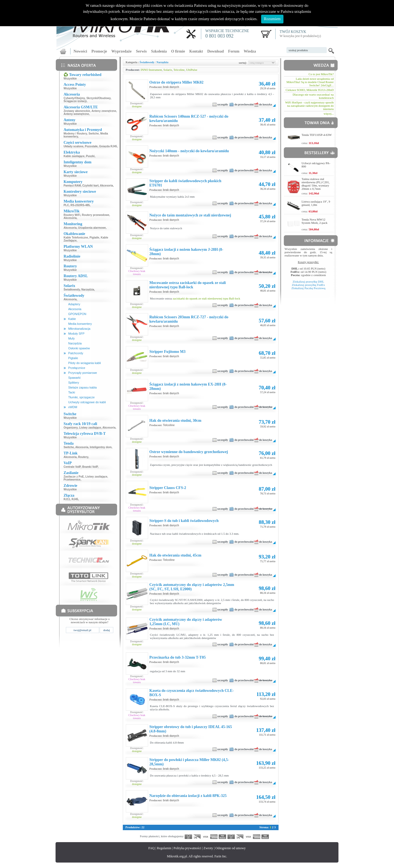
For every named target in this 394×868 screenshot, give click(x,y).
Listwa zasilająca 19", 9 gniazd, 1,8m (316, 203)
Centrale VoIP (72, 467)
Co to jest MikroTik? (321, 74)
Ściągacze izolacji (75, 101)
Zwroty (208, 848)
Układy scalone (73, 146)
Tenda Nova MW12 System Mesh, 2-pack (315, 221)
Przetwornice (72, 480)
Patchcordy (76, 353)
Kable (72, 319)
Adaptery (74, 304)
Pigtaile (94, 238)
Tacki (71, 392)
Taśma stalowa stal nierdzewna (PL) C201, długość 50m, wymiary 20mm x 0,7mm (316, 184)
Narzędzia (88, 290)
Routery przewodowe (96, 215)
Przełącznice (77, 368)
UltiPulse (192, 70)
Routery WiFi (72, 215)
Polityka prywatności (187, 848)
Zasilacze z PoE (74, 477)
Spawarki (74, 378)
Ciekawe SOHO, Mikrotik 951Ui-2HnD (310, 90)
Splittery (74, 383)
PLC (66, 205)
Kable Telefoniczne (76, 238)
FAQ (152, 848)
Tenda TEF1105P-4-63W (317, 135)
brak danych (171, 87)
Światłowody (72, 290)
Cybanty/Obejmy (74, 98)
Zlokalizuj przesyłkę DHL (308, 282)
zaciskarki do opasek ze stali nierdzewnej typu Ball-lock (206, 298)
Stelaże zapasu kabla (82, 387)
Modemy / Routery (75, 134)
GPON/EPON (77, 314)
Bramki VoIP (90, 467)
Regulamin (164, 848)
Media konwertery (80, 324)
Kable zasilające (74, 156)
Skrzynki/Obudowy (98, 98)
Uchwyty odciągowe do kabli (87, 402)
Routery (83, 457)
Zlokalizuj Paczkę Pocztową (308, 288)
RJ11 (67, 499)
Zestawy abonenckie (77, 111)
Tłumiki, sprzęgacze (81, 397)
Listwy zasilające (90, 428)
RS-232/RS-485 (80, 205)
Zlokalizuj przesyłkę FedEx (309, 285)
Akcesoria (106, 186)
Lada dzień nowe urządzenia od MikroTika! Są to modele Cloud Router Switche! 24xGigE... (310, 82)
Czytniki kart (90, 186)
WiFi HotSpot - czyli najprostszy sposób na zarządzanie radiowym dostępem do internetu (309, 106)
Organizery (71, 428)
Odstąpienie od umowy (230, 848)
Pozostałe (91, 146)
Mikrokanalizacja (79, 329)
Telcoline (179, 70)
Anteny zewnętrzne (104, 111)
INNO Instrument (151, 70)
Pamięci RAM (72, 186)
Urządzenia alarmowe (92, 228)
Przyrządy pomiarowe (83, 373)
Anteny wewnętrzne (76, 114)
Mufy (71, 338)
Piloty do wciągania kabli (84, 363)
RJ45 (75, 499)
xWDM (73, 407)
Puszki (90, 156)
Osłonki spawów (79, 348)
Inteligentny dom (101, 447)
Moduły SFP (76, 334)
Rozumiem (272, 19)
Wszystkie (70, 79)
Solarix (168, 70)
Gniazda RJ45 (108, 146)
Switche (94, 134)
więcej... (329, 114)
